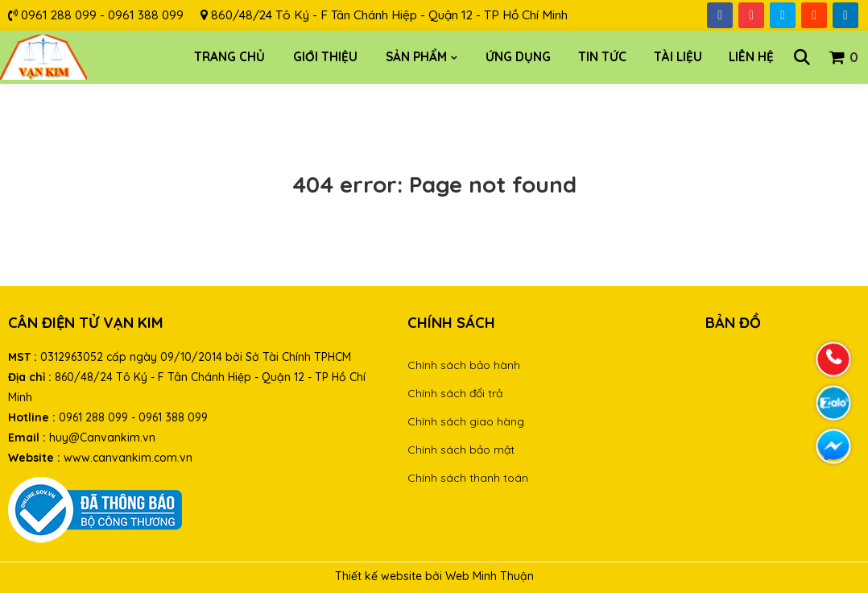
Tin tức (602, 57)
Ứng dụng (518, 57)
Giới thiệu (325, 57)
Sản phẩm (416, 57)
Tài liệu (678, 57)
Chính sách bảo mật (461, 450)
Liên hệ (751, 57)
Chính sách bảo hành (464, 365)
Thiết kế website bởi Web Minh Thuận (434, 576)
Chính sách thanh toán (468, 478)
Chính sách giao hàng (466, 421)
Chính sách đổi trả (455, 393)
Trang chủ (229, 57)
